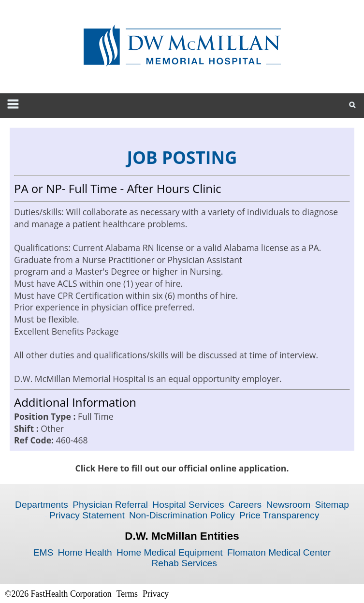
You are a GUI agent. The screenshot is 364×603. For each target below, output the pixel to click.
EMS (44, 552)
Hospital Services (188, 505)
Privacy (156, 594)
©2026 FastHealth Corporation (58, 594)
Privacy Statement (87, 515)
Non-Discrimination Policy (182, 515)
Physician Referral (110, 505)
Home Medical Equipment (170, 552)
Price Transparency (279, 515)
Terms (127, 594)
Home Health (85, 552)
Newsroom (288, 505)
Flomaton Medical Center (279, 552)
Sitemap (332, 505)
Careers (245, 505)
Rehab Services (184, 563)
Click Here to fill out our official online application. (182, 468)
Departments (42, 505)
